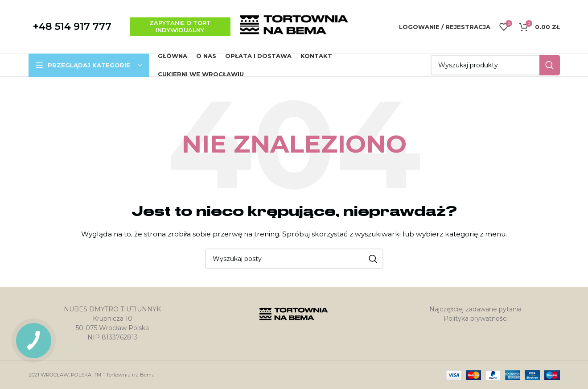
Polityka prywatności (476, 319)
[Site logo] (294, 26)
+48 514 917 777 (72, 27)
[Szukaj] (495, 65)
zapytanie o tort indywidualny (180, 26)
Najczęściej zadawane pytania (475, 309)
